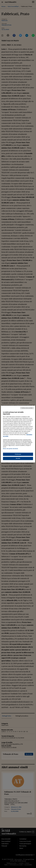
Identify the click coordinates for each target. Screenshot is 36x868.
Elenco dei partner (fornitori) (10, 449)
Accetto (18, 458)
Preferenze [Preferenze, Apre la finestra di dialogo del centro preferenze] (18, 454)
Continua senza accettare (27, 408)
